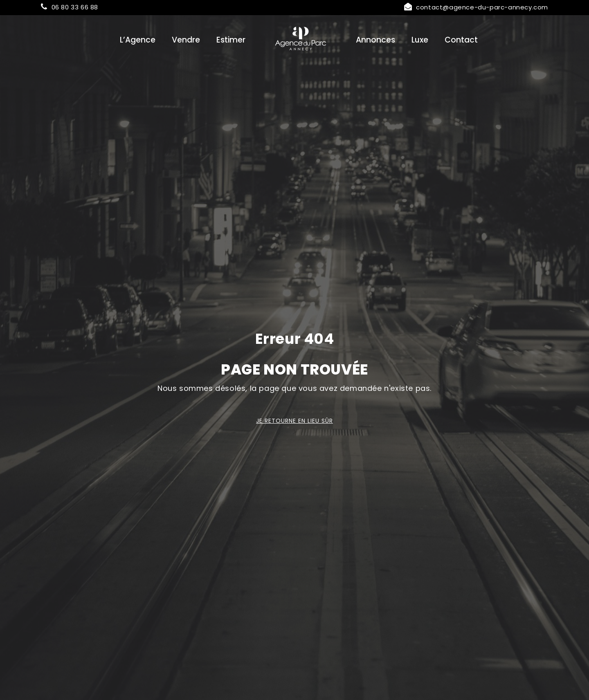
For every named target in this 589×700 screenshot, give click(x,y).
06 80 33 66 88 (70, 7)
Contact (461, 40)
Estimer (231, 40)
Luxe (420, 40)
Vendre (186, 40)
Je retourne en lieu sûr (294, 421)
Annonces (375, 40)
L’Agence (138, 40)
